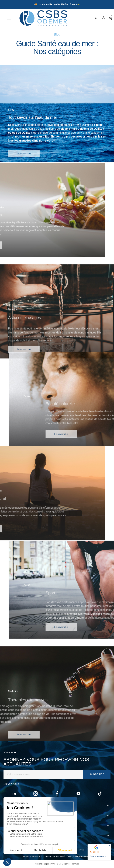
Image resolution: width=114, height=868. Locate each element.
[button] (24, 159)
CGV (69, 856)
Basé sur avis (98, 856)
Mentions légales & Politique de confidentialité (44, 856)
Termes (75, 864)
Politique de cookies (82, 856)
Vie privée (66, 864)
